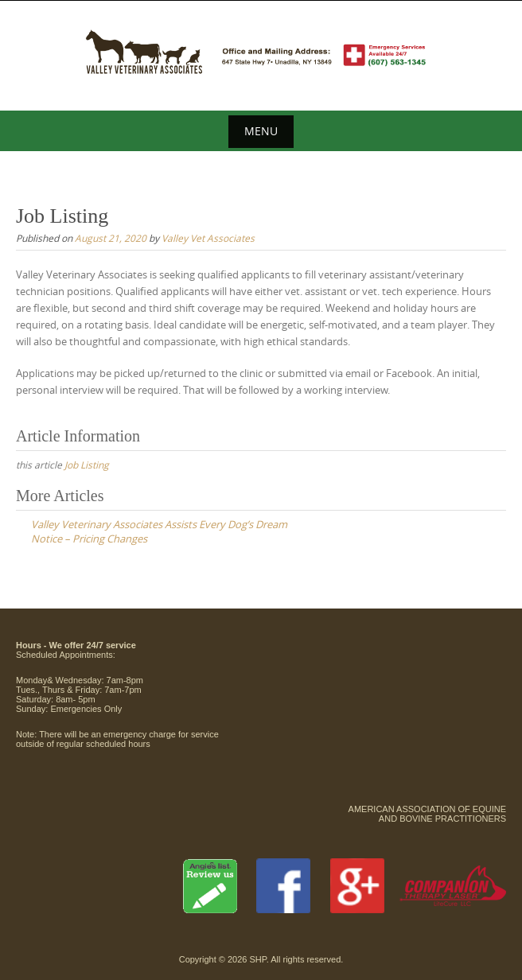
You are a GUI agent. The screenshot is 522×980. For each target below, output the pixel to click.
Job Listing (87, 465)
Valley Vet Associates (208, 238)
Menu (261, 131)
